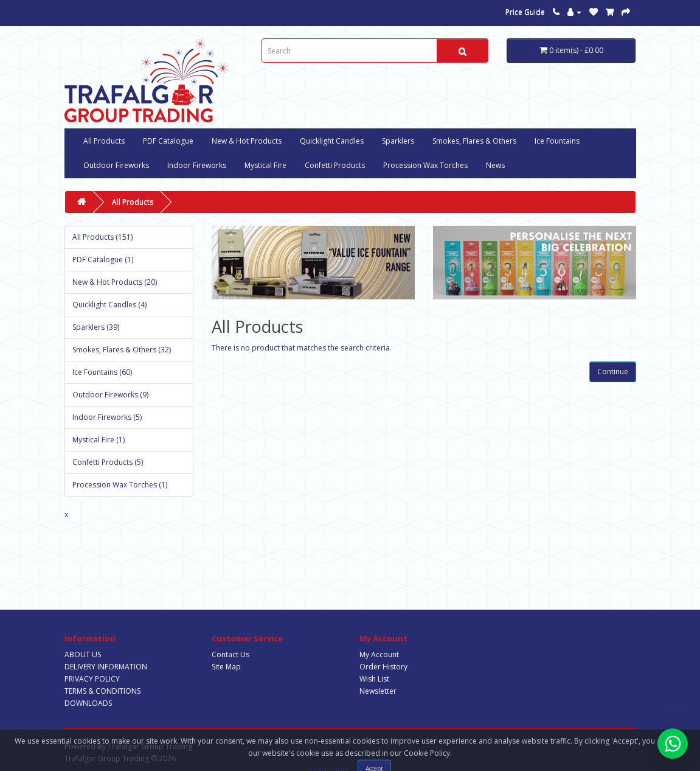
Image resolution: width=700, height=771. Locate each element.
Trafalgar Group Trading (150, 746)
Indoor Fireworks (197, 165)
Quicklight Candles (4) (109, 305)
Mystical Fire (265, 165)
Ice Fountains (557, 141)
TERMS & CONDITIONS (102, 691)
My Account (379, 654)
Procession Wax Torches (425, 165)
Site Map (226, 667)
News (495, 165)
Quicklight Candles (332, 141)
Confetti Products (335, 165)
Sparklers (398, 141)
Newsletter (378, 691)
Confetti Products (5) (108, 462)
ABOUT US (83, 654)
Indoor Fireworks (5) (107, 417)
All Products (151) (102, 237)
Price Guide (525, 12)
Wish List (374, 679)
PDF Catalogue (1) (103, 260)
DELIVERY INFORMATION (106, 667)
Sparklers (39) (96, 327)
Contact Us (230, 654)
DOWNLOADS (88, 703)
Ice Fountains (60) (102, 372)
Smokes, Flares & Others (474, 141)
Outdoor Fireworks (116, 165)
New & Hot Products (247, 141)
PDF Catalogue (168, 141)
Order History (383, 667)
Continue (613, 372)
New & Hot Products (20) (115, 282)
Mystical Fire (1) (99, 440)
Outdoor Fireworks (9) (110, 395)
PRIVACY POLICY (92, 679)
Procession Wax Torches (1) (120, 485)
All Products (104, 141)
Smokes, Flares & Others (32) (122, 350)
